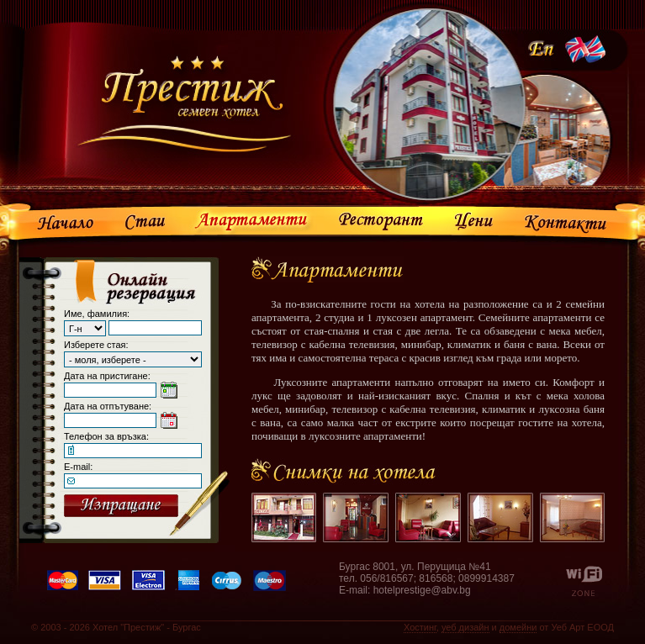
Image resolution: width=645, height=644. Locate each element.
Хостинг (420, 627)
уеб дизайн (465, 627)
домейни (518, 627)
